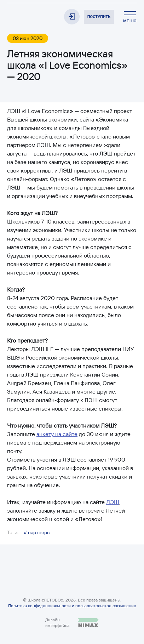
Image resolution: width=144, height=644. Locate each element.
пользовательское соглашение (106, 606)
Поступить (99, 17)
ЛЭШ (113, 502)
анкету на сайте (57, 434)
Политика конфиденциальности (39, 606)
